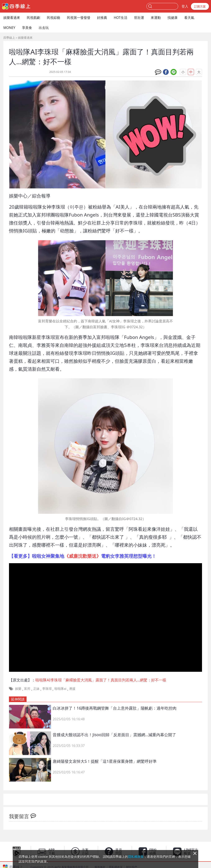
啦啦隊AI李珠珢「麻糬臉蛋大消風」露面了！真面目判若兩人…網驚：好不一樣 (101, 680)
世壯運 (139, 18)
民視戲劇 (33, 18)
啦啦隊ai (60, 689)
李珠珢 (47, 689)
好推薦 (102, 18)
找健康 (173, 18)
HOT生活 (121, 18)
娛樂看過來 (12, 18)
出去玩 (44, 28)
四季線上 (9, 38)
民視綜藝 (54, 18)
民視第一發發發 (79, 18)
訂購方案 (200, 6)
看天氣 (189, 18)
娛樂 (18, 689)
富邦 (27, 689)
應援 (72, 689)
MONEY (9, 28)
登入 (185, 6)
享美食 (27, 28)
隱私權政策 (136, 856)
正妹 (36, 689)
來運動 (156, 18)
